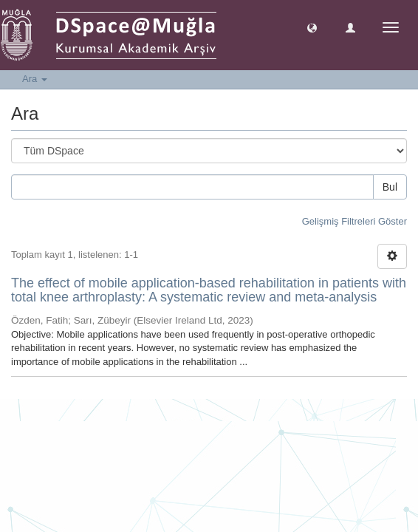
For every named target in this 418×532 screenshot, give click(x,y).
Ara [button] (35, 79)
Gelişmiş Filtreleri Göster (354, 221)
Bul (390, 187)
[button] (312, 27)
